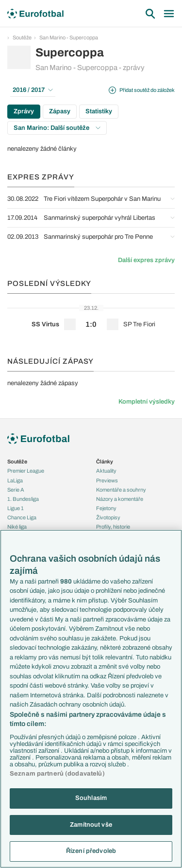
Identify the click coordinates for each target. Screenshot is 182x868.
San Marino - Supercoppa (69, 37)
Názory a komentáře (120, 499)
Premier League (26, 471)
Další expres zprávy (146, 260)
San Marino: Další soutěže (57, 128)
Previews (107, 480)
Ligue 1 (16, 508)
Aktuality (106, 471)
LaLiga (15, 480)
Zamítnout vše (91, 825)
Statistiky (99, 111)
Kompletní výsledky (147, 402)
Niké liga (17, 527)
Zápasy (60, 111)
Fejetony (106, 508)
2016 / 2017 (33, 90)
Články (105, 461)
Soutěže (22, 37)
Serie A (16, 490)
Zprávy (24, 111)
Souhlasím (91, 798)
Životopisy (108, 517)
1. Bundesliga (23, 499)
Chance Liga (22, 517)
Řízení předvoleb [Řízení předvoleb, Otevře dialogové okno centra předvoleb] (91, 851)
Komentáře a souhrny (121, 490)
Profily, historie (113, 527)
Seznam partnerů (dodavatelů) (57, 774)
